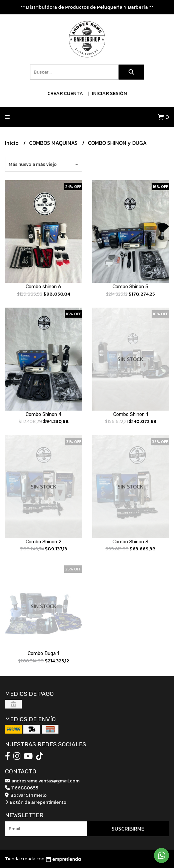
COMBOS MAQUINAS (54, 143)
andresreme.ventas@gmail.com (42, 781)
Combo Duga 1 (43, 654)
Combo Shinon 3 (130, 542)
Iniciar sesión (109, 93)
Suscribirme (128, 829)
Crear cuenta (65, 93)
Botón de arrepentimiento (36, 802)
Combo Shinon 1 (131, 414)
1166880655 (22, 788)
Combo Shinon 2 (44, 542)
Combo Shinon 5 (130, 287)
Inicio (13, 143)
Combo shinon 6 (43, 287)
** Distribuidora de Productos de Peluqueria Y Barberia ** (87, 7)
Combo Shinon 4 (44, 414)
